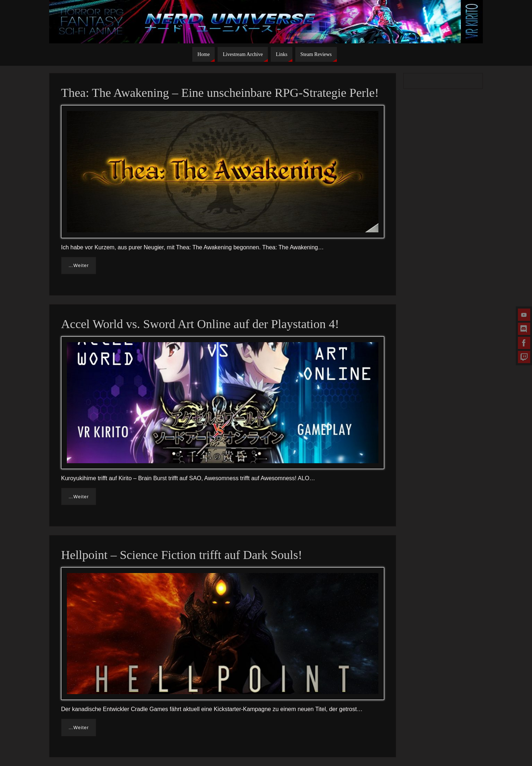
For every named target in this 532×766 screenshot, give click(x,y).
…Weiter (79, 265)
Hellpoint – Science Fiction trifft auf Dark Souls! (182, 555)
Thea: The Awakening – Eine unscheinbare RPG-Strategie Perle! (220, 93)
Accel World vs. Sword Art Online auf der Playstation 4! (200, 324)
